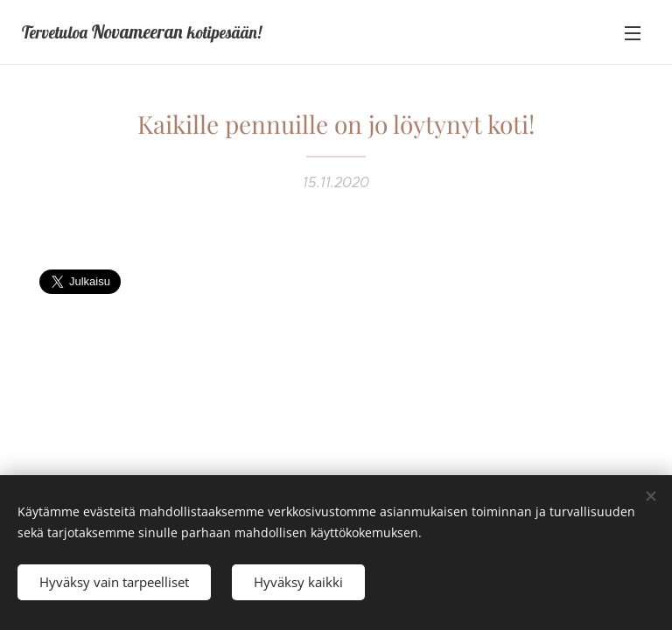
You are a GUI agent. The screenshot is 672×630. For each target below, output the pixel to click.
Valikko (633, 33)
